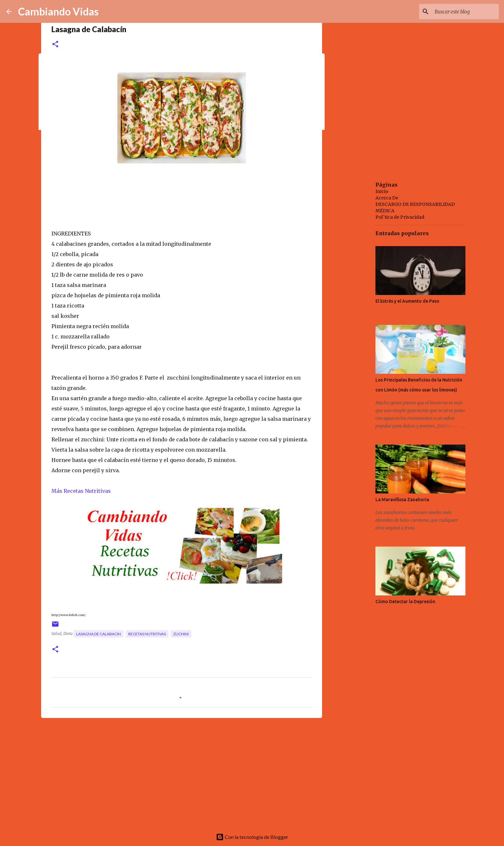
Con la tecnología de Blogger (252, 837)
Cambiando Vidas (58, 11)
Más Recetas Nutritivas (81, 491)
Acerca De (387, 198)
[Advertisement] (182, 773)
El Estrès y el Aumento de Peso (407, 301)
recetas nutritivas (147, 634)
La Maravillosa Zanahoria (402, 500)
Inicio (382, 191)
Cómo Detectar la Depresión (405, 602)
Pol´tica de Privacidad (400, 217)
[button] (55, 45)
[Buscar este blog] (465, 12)
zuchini (181, 634)
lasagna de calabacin (99, 634)
